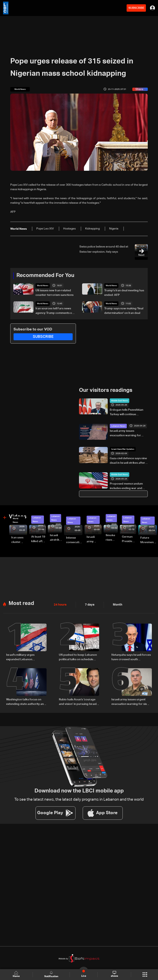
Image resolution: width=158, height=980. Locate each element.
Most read (21, 603)
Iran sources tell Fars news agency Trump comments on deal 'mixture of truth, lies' (55, 311)
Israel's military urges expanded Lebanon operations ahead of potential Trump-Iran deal (26, 657)
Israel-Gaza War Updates (123, 449)
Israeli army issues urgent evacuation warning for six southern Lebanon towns (129, 701)
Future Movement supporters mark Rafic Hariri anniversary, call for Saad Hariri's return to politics (149, 540)
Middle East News (120, 400)
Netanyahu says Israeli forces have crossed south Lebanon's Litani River (131, 657)
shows (114, 974)
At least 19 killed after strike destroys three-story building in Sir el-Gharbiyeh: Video (38, 539)
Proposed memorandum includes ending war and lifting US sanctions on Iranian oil (126, 486)
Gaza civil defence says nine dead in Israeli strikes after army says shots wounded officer (128, 461)
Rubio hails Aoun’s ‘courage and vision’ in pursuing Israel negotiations (78, 701)
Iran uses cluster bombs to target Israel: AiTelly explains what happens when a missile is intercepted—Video (19, 540)
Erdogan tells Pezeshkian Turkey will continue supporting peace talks (127, 412)
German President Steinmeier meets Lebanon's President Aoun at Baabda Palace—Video (129, 539)
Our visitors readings (106, 390)
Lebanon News (118, 426)
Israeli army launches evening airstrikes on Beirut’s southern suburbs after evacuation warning (94, 539)
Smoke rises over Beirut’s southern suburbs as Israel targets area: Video (112, 538)
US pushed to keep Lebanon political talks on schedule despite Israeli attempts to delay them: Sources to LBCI (78, 657)
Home (16, 974)
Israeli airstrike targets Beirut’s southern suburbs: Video (56, 538)
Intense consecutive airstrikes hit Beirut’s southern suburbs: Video (74, 540)
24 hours (60, 604)
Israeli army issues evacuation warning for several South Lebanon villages (125, 433)
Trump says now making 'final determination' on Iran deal (124, 311)
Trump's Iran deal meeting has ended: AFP (124, 293)
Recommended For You (45, 276)
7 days (89, 604)
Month (116, 604)
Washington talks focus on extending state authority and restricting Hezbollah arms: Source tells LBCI (26, 701)
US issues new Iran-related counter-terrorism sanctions (54, 293)
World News (43, 286)
